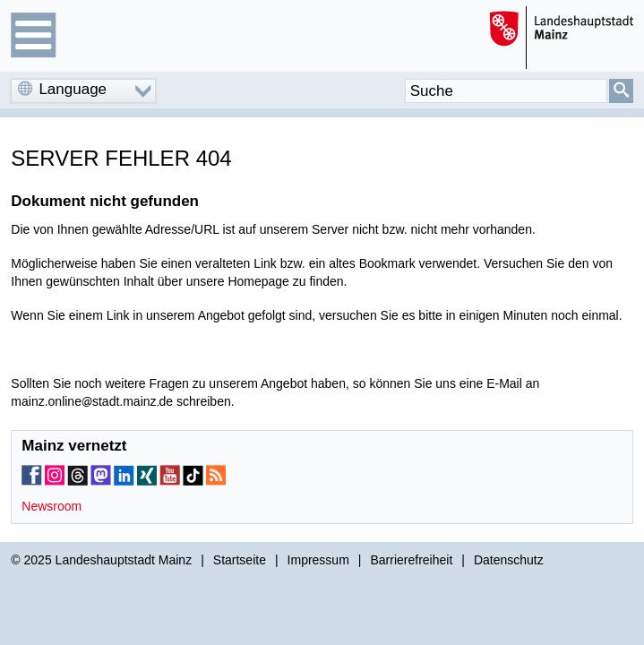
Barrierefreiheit (411, 560)
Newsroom (52, 506)
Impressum (318, 560)
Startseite (240, 560)
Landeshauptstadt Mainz (124, 560)
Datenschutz (509, 560)
